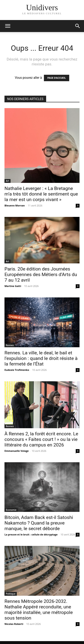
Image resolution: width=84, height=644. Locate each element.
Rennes (10, 345)
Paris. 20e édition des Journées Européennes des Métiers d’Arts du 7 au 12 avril (41, 275)
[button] (78, 26)
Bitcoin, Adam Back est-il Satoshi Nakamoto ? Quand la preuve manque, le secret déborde (39, 523)
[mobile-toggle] (8, 26)
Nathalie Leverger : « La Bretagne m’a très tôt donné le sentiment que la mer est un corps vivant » (41, 194)
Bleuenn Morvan (15, 205)
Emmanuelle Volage (17, 451)
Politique (11, 594)
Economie (11, 510)
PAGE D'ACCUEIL (57, 78)
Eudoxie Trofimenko (17, 370)
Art (8, 181)
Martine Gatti (13, 286)
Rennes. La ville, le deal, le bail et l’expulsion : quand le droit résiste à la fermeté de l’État (41, 358)
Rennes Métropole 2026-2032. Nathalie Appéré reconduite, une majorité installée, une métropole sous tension (39, 610)
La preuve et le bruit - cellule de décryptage (31, 534)
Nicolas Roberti (14, 624)
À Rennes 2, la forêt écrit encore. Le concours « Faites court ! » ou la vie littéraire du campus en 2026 (41, 439)
